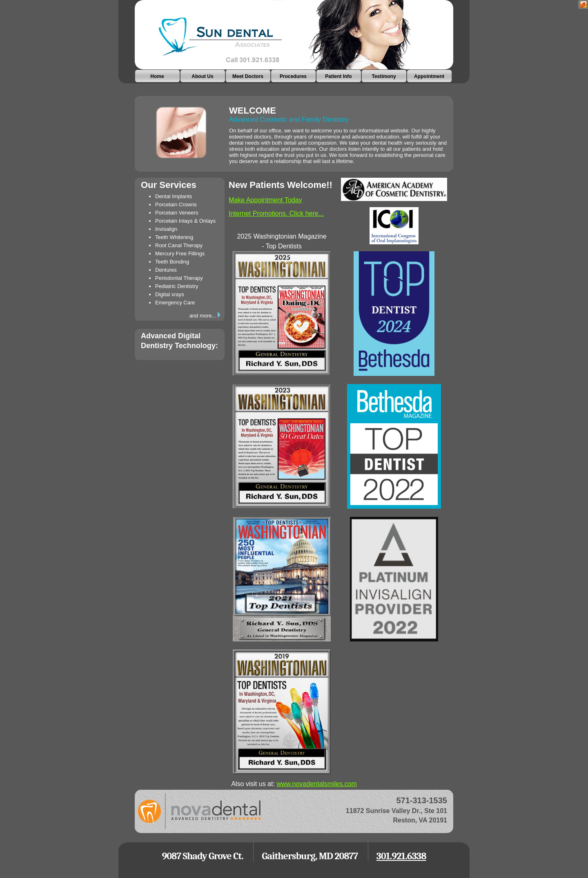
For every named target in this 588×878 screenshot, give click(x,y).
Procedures (293, 76)
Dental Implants (174, 196)
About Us (202, 76)
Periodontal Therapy (179, 278)
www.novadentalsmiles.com (317, 784)
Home (157, 76)
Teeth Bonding (172, 262)
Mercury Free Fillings (180, 254)
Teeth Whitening (174, 237)
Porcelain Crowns (176, 204)
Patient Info (338, 76)
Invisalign (166, 229)
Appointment (429, 76)
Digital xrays (170, 294)
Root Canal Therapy (179, 245)
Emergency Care (175, 303)
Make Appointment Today (265, 200)
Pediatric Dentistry (177, 286)
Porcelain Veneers (177, 213)
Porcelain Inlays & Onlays (185, 221)
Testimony (384, 76)
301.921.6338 (401, 856)
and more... (205, 316)
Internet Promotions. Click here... (276, 213)
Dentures (166, 270)
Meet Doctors (248, 76)
